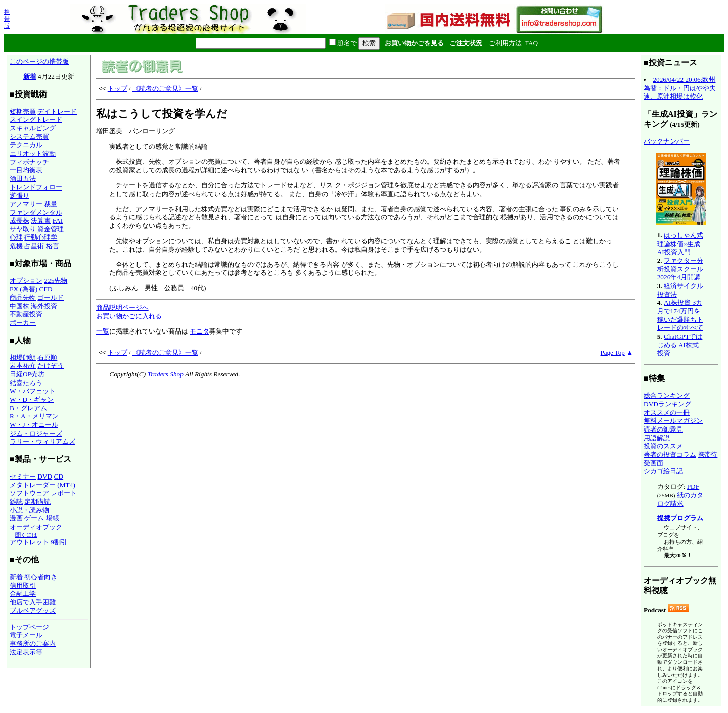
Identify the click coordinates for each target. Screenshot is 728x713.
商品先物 (23, 297)
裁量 (51, 204)
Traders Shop (165, 374)
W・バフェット (33, 391)
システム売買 (29, 137)
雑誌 (16, 502)
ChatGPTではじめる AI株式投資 (680, 345)
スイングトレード (36, 120)
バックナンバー (667, 141)
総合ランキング (667, 395)
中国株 (19, 306)
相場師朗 (23, 358)
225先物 (56, 281)
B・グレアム (28, 408)
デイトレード (57, 111)
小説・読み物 (29, 510)
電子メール (26, 635)
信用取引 (23, 585)
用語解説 (657, 438)
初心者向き (41, 577)
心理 (16, 237)
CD (59, 476)
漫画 (16, 518)
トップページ (29, 627)
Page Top (613, 352)
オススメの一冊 (667, 413)
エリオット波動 (33, 153)
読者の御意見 (663, 429)
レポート (64, 493)
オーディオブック (36, 527)
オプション (26, 281)
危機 (16, 246)
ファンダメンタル (36, 212)
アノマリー (26, 204)
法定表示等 (26, 652)
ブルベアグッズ (33, 611)
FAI (58, 221)
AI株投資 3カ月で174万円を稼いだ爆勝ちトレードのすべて (680, 315)
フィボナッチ (29, 162)
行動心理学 (41, 237)
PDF (693, 486)
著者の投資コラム (670, 455)
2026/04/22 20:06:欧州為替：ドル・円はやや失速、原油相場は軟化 (680, 88)
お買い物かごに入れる (129, 316)
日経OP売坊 (27, 374)
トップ (118, 89)
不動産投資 (26, 314)
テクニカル (26, 145)
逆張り (19, 195)
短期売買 (23, 111)
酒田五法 (23, 179)
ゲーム (34, 518)
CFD (46, 289)
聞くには (26, 535)
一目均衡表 (26, 170)
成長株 (19, 221)
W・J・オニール (34, 425)
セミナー (23, 476)
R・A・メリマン (34, 416)
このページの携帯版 (39, 61)
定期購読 (37, 502)
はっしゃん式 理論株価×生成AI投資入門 (680, 244)
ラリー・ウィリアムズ (42, 441)
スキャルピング (33, 128)
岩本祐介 (23, 366)
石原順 (47, 358)
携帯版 (7, 19)
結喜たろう (26, 383)
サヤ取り (23, 229)
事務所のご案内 (33, 644)
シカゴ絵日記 (663, 471)
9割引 (59, 542)
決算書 (41, 221)
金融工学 (23, 593)
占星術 (34, 246)
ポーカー (23, 323)
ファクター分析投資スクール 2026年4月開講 (680, 269)
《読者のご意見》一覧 (165, 89)
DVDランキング (667, 404)
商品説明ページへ (122, 307)
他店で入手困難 (33, 602)
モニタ (199, 331)
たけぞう (51, 366)
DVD (45, 476)
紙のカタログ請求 (680, 499)
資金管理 (51, 229)
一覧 (103, 331)
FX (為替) (24, 289)
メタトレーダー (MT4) (42, 485)
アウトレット (29, 542)
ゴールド (51, 297)
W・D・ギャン (32, 399)
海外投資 (44, 306)
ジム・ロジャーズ (36, 433)
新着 (30, 77)
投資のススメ (663, 446)
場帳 (53, 518)
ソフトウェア (29, 493)
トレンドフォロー (36, 187)
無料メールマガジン (673, 421)
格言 (53, 246)
